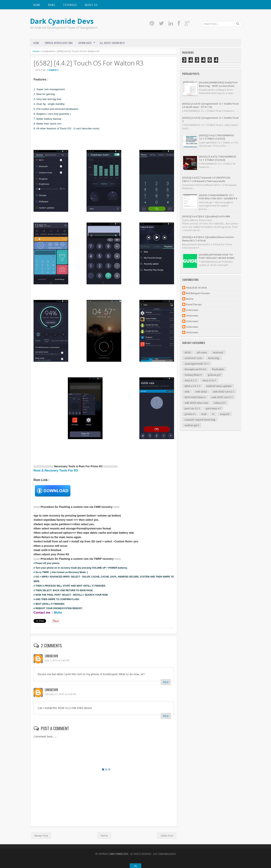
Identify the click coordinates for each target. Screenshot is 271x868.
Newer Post (41, 836)
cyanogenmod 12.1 (197, 364)
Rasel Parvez (194, 304)
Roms (52, 5)
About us (91, 5)
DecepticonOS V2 (195, 369)
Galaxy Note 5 (193, 375)
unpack (225, 414)
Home (37, 5)
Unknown (51, 656)
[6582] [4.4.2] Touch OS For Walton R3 (88, 63)
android (218, 352)
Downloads (85, 43)
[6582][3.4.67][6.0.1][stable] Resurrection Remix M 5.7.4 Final (208, 239)
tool (204, 414)
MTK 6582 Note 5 (195, 397)
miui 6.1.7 (191, 380)
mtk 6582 (201, 392)
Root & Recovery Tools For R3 (56, 470)
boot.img (214, 358)
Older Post (167, 836)
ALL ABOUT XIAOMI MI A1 (112, 43)
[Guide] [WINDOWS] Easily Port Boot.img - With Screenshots (218, 84)
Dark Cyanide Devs (62, 21)
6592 (188, 352)
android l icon (193, 358)
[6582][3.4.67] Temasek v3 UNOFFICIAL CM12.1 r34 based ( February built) (206, 179)
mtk (187, 392)
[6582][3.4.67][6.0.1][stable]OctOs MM (206, 216)
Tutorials (70, 5)
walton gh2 (192, 425)
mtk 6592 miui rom (196, 403)
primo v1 (190, 414)
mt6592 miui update (219, 386)
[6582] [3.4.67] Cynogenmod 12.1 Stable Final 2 (210, 119)
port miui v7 (213, 408)
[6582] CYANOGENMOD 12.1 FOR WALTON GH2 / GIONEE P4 (218, 197)
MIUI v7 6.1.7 (192, 386)
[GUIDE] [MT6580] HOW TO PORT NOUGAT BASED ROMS (217, 256)
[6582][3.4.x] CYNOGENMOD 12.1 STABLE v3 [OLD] (216, 137)
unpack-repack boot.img (200, 420)
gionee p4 (214, 375)
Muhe (58, 613)
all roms (202, 352)
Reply (166, 682)
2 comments (53, 70)
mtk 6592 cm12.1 (222, 397)
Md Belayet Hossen (198, 293)
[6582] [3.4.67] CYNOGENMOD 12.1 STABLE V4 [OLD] (218, 158)
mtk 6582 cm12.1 (223, 392)
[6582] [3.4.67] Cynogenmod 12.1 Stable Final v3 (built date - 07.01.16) (210, 105)
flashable (218, 369)
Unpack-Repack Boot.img (59, 43)
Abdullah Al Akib (196, 288)
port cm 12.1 (192, 408)
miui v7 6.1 (209, 380)
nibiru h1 (220, 403)
